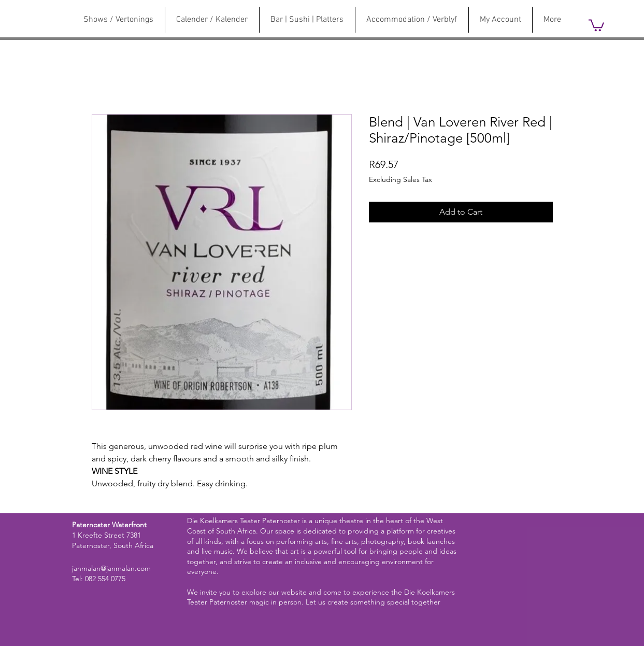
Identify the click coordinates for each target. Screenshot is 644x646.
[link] (596, 25)
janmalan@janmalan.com (111, 568)
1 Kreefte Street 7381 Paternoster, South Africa (113, 540)
